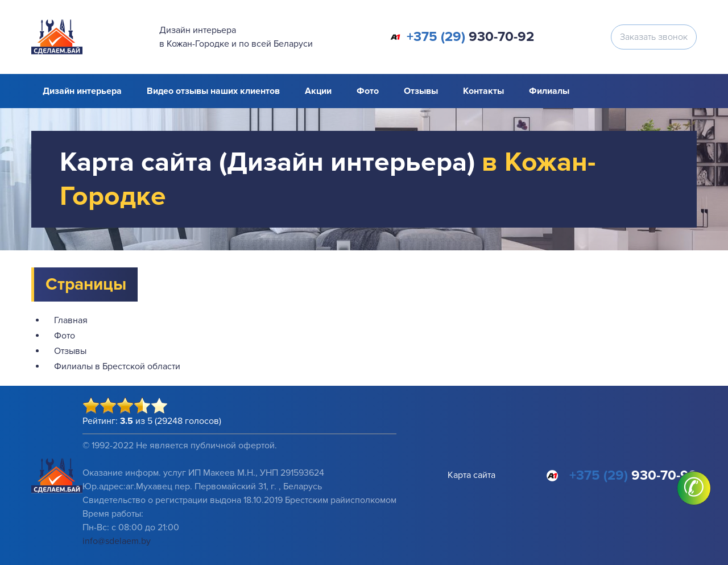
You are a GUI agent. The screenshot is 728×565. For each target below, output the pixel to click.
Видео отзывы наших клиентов (213, 91)
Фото (368, 91)
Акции (318, 91)
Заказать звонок (654, 37)
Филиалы (549, 91)
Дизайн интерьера (82, 91)
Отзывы (421, 91)
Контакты (483, 91)
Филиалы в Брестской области (117, 366)
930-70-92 (470, 37)
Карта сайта (471, 475)
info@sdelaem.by (117, 541)
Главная (71, 320)
